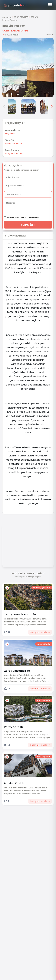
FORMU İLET (28, 225)
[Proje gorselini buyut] (28, 67)
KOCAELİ (34, 17)
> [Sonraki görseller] (52, 107)
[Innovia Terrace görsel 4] (8, 107)
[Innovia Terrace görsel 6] (48, 107)
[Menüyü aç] (50, 5)
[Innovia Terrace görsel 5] (28, 107)
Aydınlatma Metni (14, 217)
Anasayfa (7, 17)
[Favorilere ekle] (7, 588)
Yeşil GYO (10, 133)
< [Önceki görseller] (4, 107)
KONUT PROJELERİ (21, 17)
